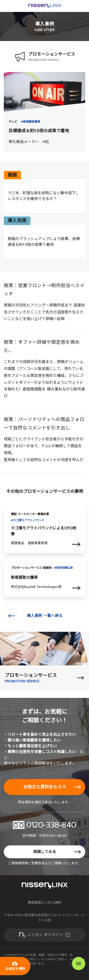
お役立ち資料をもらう (45, 787)
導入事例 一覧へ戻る (45, 616)
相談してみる (45, 852)
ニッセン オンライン (49, 935)
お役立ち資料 (15, 966)
